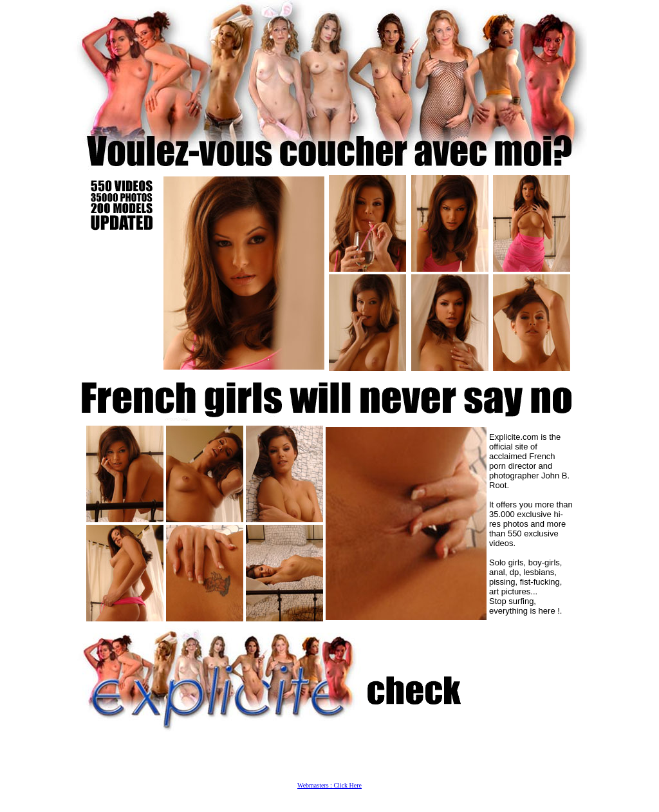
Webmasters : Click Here (329, 785)
